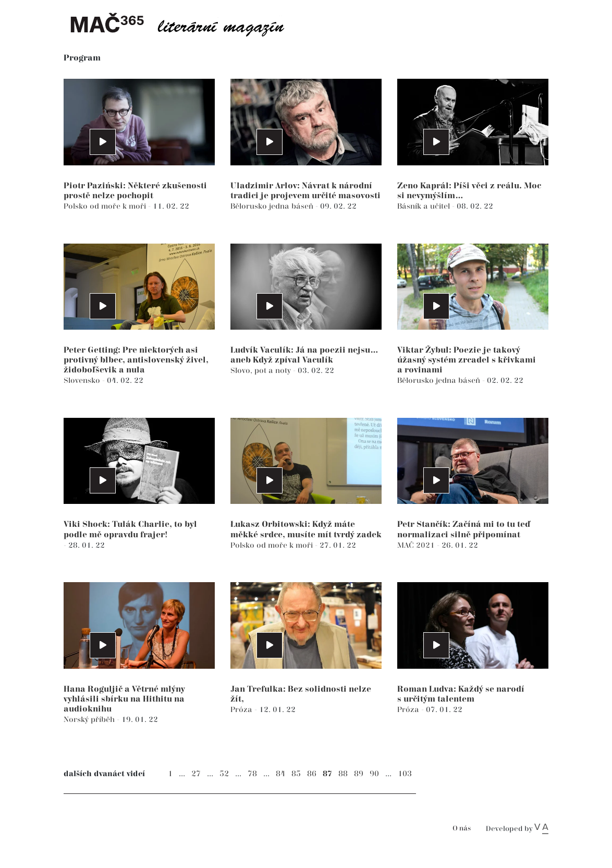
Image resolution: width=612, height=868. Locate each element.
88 (343, 774)
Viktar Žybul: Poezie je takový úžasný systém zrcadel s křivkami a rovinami (467, 360)
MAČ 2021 (417, 545)
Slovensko (83, 381)
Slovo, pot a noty (262, 371)
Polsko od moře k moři (106, 206)
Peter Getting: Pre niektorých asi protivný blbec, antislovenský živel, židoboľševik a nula (136, 360)
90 (374, 774)
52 (224, 774)
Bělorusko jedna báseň (273, 206)
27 (196, 774)
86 (312, 774)
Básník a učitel (425, 206)
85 (296, 774)
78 (252, 774)
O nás (462, 829)
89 (359, 774)
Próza (242, 710)
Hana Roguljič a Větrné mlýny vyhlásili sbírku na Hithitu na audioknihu (124, 699)
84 (280, 774)
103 (405, 774)
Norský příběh (90, 720)
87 (327, 774)
